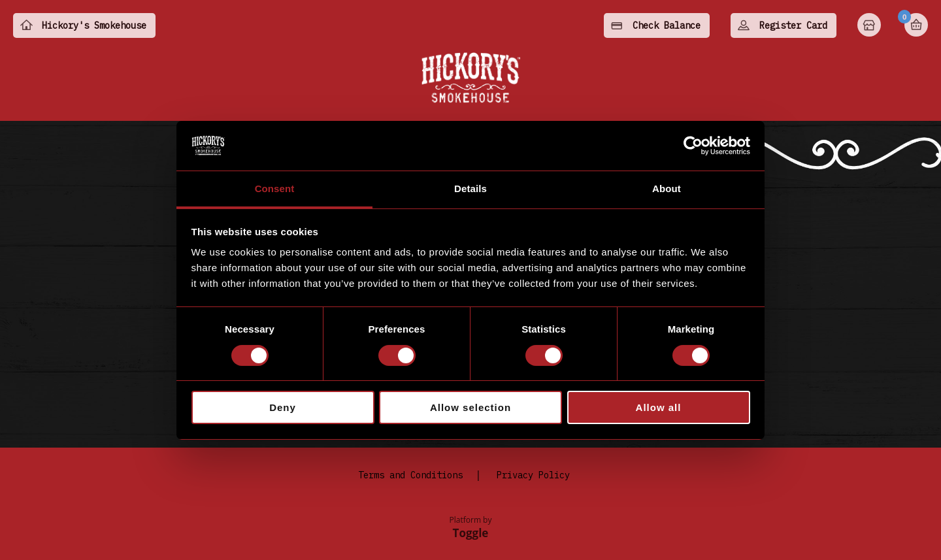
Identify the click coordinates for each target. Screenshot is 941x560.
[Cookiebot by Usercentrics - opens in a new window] (693, 146)
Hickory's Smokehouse (94, 25)
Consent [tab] (275, 189)
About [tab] (667, 189)
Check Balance (667, 25)
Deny (283, 407)
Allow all (659, 407)
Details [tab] (470, 189)
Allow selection (470, 407)
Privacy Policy (533, 475)
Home (870, 26)
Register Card (793, 25)
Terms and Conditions (410, 475)
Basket (916, 25)
